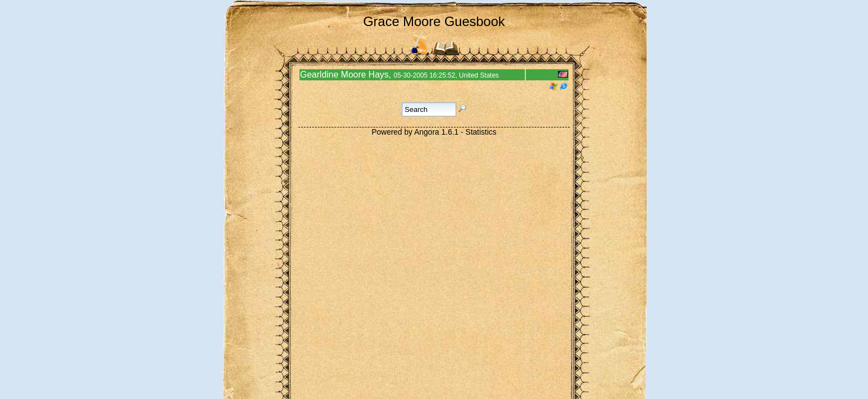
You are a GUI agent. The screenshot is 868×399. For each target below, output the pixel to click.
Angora (427, 132)
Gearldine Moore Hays (344, 75)
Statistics (481, 132)
